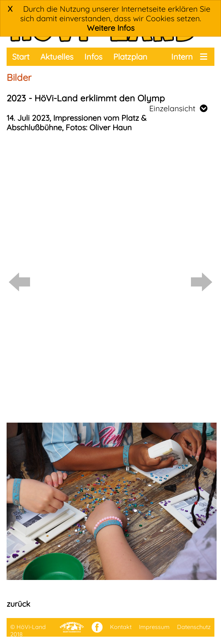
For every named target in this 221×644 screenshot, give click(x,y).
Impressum (154, 627)
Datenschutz (194, 627)
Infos (93, 57)
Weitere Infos (111, 28)
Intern (182, 57)
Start (21, 57)
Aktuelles (57, 57)
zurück (18, 604)
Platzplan (130, 57)
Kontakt (121, 627)
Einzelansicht (178, 108)
